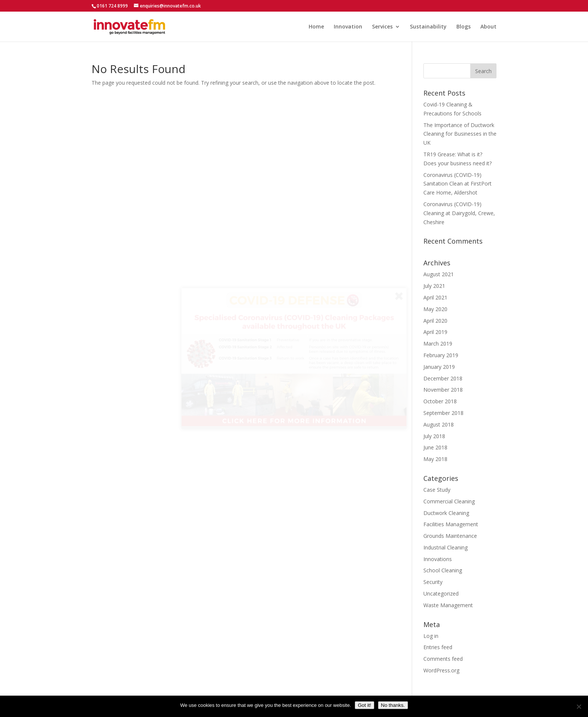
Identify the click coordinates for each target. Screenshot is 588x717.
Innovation (348, 27)
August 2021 (439, 274)
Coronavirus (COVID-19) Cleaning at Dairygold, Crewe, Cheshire (459, 213)
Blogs (463, 27)
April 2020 (435, 321)
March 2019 (438, 344)
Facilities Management (451, 524)
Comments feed (443, 659)
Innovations (438, 559)
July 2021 (434, 286)
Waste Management (448, 605)
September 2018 (443, 413)
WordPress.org (441, 670)
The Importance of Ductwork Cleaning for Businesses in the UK (460, 134)
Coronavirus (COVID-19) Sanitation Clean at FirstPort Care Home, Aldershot (457, 184)
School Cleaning (443, 570)
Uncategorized (441, 594)
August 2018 (439, 424)
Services (382, 27)
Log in (431, 636)
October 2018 (440, 401)
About (488, 27)
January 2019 (439, 367)
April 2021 (435, 297)
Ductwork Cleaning (446, 513)
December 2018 (443, 378)
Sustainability (428, 27)
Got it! (364, 705)
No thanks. (393, 705)
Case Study (437, 490)
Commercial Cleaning (449, 501)
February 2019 (441, 355)
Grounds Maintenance (450, 536)
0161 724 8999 (112, 6)
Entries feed (438, 647)
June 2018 (435, 447)
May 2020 (435, 309)
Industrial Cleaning (445, 547)
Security (433, 582)
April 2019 (435, 332)
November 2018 (443, 390)
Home (316, 27)
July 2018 (434, 436)
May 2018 (435, 459)
